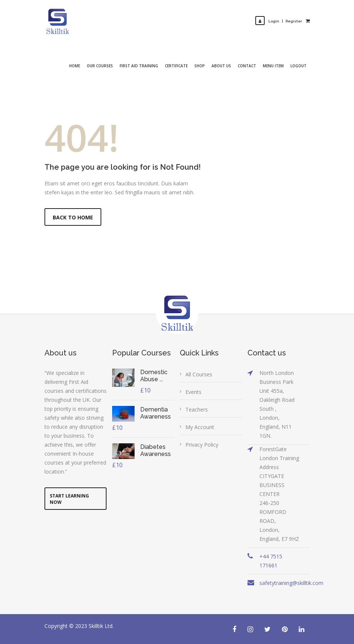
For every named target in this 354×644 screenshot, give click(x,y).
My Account (200, 427)
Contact (247, 66)
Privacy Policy (202, 445)
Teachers (197, 409)
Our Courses (100, 66)
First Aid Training (139, 66)
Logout (298, 66)
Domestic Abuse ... (154, 376)
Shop (200, 66)
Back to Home (73, 217)
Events (193, 392)
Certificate (176, 66)
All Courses (199, 374)
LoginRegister (279, 21)
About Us (221, 66)
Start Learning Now (69, 499)
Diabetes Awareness (156, 450)
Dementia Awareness (156, 413)
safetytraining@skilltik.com (291, 583)
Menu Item (273, 66)
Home (75, 66)
